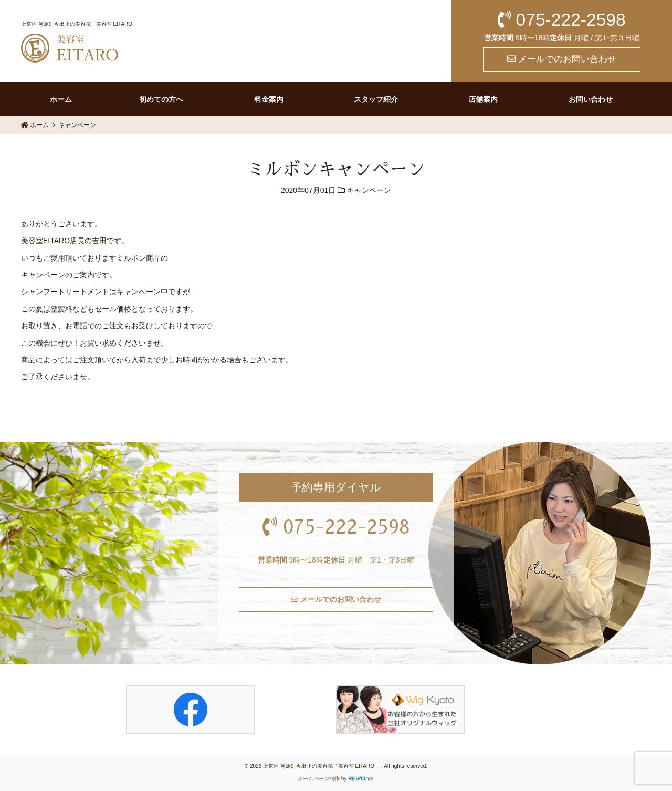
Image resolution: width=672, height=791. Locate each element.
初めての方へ (161, 99)
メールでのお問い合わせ (562, 59)
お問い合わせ (591, 99)
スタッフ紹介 (376, 99)
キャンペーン (369, 190)
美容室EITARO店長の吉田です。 (75, 241)
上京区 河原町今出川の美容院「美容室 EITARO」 (322, 766)
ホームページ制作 (319, 779)
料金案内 (269, 99)
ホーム (61, 99)
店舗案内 (483, 99)
